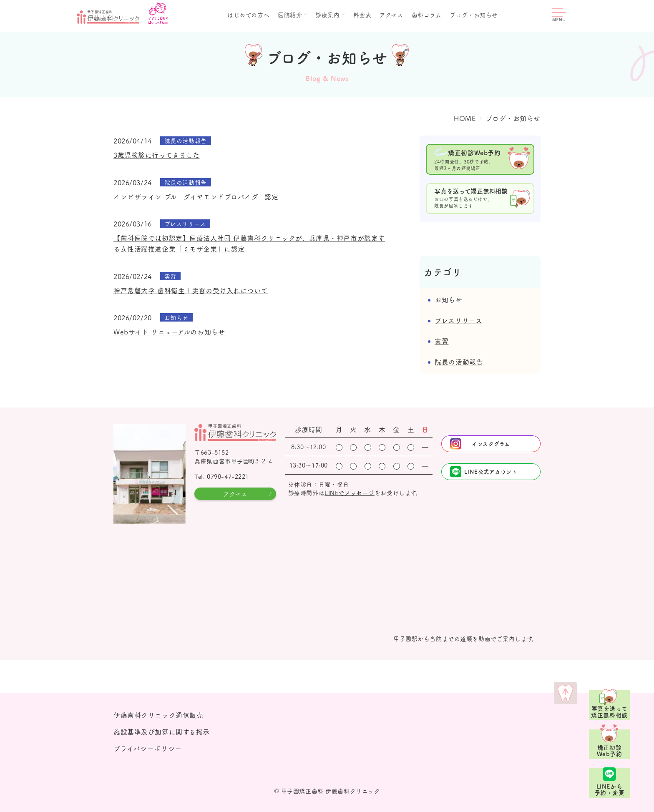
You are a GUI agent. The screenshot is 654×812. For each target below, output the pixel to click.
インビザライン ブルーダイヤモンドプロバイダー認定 (196, 196)
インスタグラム (491, 444)
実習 (441, 341)
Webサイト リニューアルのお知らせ (169, 332)
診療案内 (327, 15)
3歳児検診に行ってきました (156, 155)
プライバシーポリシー (148, 748)
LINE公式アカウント (491, 471)
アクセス (391, 15)
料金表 (362, 15)
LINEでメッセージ (350, 493)
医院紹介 (290, 15)
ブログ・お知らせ (474, 15)
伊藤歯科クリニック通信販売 (158, 715)
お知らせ (448, 299)
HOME (465, 118)
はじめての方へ (248, 15)
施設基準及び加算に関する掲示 (162, 732)
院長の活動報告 (459, 362)
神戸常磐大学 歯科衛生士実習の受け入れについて (191, 290)
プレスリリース (458, 320)
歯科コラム (427, 15)
